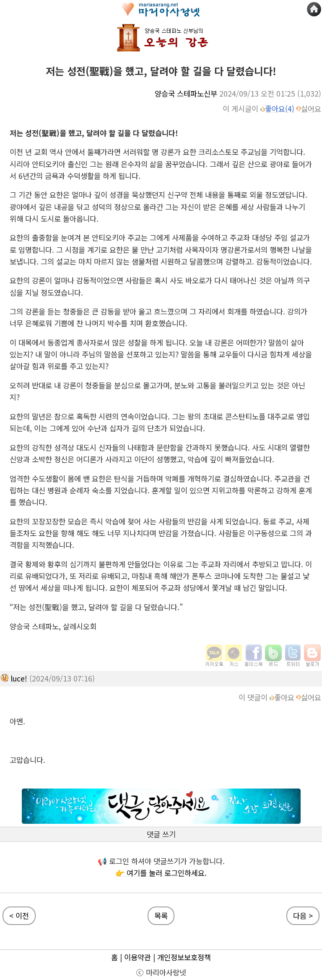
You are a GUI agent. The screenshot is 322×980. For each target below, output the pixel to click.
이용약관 (138, 957)
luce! (19, 678)
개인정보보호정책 (184, 957)
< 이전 (19, 916)
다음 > (303, 916)
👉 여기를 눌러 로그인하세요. (161, 873)
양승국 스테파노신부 (186, 93)
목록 (161, 916)
